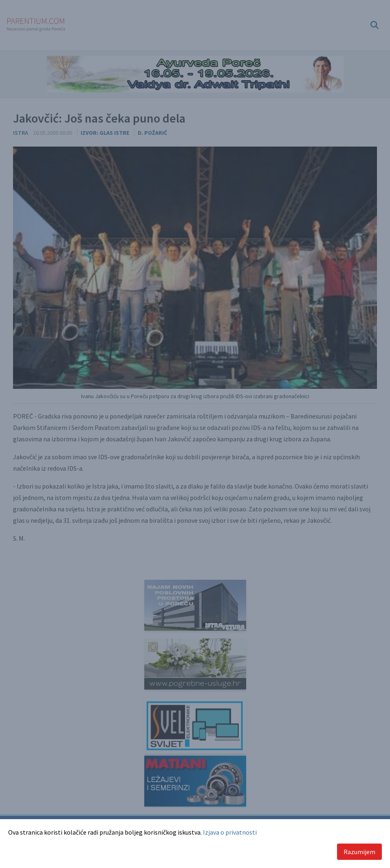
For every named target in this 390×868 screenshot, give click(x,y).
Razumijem (359, 852)
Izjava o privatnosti (230, 832)
